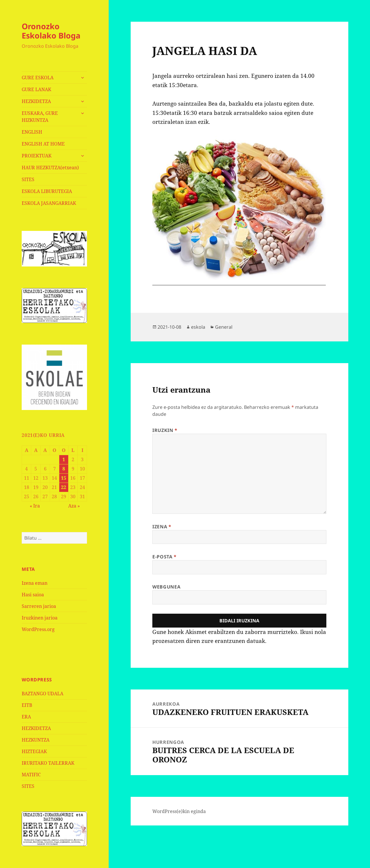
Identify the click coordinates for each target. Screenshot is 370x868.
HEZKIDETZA (36, 101)
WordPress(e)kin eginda (179, 811)
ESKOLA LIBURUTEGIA (47, 191)
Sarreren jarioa (39, 606)
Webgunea (166, 587)
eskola (198, 327)
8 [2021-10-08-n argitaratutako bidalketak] (64, 469)
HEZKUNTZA (36, 740)
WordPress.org (38, 629)
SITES (28, 179)
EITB (27, 705)
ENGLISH (32, 132)
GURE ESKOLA (38, 78)
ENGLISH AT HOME (43, 144)
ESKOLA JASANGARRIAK (49, 203)
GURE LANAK (36, 89)
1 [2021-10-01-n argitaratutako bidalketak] (64, 459)
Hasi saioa (33, 595)
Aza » (74, 506)
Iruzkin (165, 430)
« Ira (35, 506)
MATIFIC (31, 775)
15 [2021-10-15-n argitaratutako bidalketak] (64, 478)
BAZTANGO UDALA (42, 694)
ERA (26, 717)
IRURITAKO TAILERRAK (48, 763)
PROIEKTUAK (37, 156)
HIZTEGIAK (34, 751)
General (224, 327)
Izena (162, 527)
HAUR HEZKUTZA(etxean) (50, 168)
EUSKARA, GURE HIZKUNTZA (40, 117)
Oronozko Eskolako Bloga (51, 31)
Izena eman (35, 583)
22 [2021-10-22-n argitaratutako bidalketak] (64, 487)
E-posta (164, 557)
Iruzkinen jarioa (40, 618)
